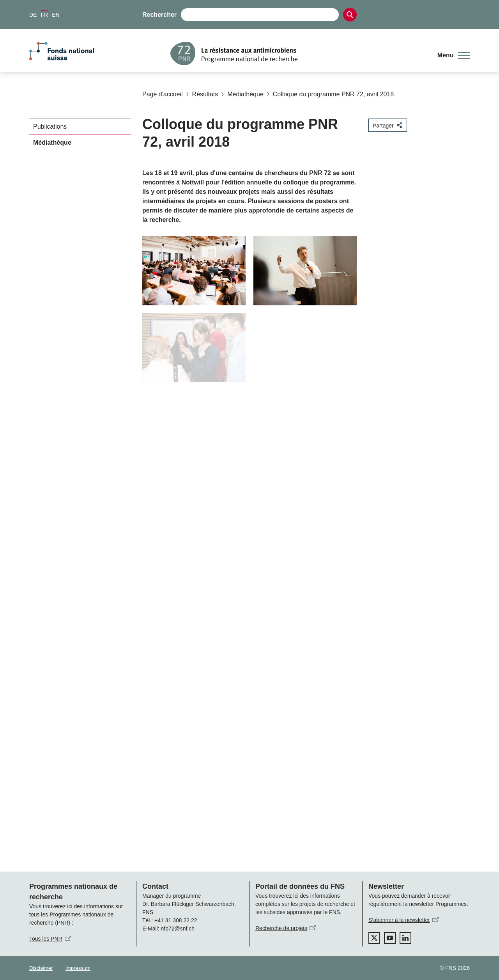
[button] (454, 55)
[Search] (350, 15)
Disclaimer (41, 968)
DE (33, 15)
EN (56, 15)
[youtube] (390, 938)
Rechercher (159, 15)
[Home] (298, 53)
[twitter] (374, 938)
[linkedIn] (405, 938)
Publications (50, 127)
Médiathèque (242, 94)
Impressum (78, 968)
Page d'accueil (163, 94)
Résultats (202, 94)
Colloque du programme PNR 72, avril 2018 (330, 94)
